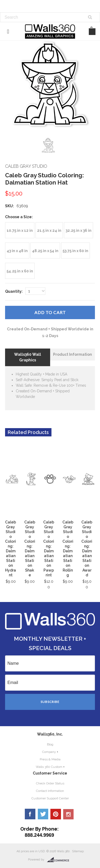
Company (49, 752)
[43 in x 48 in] (17, 251)
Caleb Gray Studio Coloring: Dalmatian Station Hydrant (11, 549)
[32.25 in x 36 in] (79, 230)
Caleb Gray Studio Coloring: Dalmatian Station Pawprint (49, 549)
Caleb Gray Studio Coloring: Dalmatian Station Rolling (68, 549)
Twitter (43, 814)
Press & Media (50, 759)
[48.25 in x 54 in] (45, 251)
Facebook (30, 814)
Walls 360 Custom (49, 767)
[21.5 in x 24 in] (49, 230)
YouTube (69, 814)
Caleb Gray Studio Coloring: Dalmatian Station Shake (30, 549)
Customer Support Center (50, 798)
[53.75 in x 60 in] (75, 251)
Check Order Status (50, 783)
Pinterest (56, 814)
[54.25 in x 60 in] (20, 271)
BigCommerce (60, 860)
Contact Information (50, 791)
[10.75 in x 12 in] (20, 230)
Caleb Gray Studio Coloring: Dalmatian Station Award (87, 549)
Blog (50, 744)
